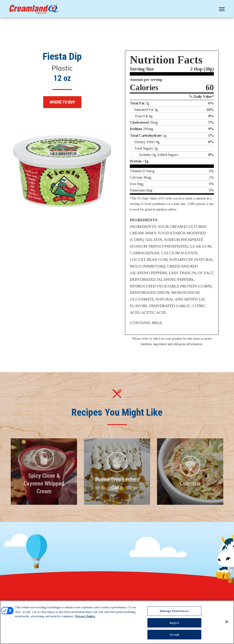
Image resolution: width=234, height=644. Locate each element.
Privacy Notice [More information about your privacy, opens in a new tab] (85, 616)
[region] (117, 622)
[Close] (227, 622)
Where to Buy (62, 102)
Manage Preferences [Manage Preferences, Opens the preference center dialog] (174, 611)
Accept (174, 634)
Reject (174, 623)
